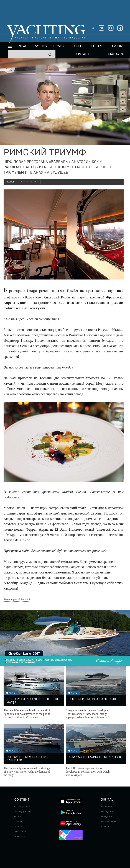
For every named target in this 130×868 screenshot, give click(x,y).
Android (106, 827)
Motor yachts (22, 807)
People (76, 46)
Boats (18, 817)
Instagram (107, 812)
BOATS (58, 46)
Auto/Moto (21, 832)
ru (94, 28)
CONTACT (82, 54)
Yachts (40, 46)
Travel (18, 822)
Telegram (106, 817)
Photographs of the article (17, 599)
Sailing (118, 46)
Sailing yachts (23, 812)
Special (19, 827)
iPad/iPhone (108, 822)
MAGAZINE (116, 54)
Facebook (107, 807)
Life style (97, 46)
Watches (20, 837)
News (23, 46)
